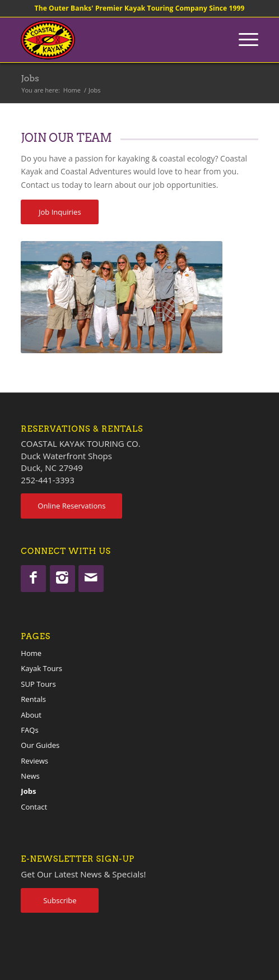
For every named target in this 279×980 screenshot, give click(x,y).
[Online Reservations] (71, 506)
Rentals (33, 699)
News (30, 776)
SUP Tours (38, 684)
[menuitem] (243, 40)
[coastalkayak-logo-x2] (116, 40)
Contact (34, 807)
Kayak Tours (41, 668)
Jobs (30, 78)
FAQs (29, 730)
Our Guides (40, 745)
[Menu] (243, 40)
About (31, 715)
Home (31, 653)
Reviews (34, 761)
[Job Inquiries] (60, 212)
